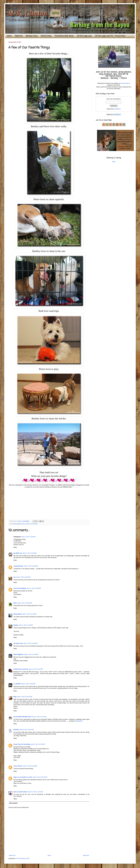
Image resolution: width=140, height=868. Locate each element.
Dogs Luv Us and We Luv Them (23, 777)
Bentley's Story (32, 36)
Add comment (13, 803)
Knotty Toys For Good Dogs (22, 744)
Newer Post (12, 855)
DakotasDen (79, 721)
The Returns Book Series (64, 36)
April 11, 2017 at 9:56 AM (34, 588)
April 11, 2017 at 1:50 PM (26, 625)
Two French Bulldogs (20, 588)
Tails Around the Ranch (20, 792)
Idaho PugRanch (18, 654)
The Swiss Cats (18, 643)
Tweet (114, 162)
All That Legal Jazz (84, 36)
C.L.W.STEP (17, 684)
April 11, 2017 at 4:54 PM (31, 654)
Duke (15, 603)
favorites (28, 524)
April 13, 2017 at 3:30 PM (38, 744)
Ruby (15, 697)
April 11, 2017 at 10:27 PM (25, 697)
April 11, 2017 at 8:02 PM (28, 684)
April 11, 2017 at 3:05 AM (28, 537)
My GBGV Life (18, 553)
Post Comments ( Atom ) (23, 859)
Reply (15, 547)
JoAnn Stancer (18, 766)
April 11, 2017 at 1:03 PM (29, 614)
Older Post (86, 855)
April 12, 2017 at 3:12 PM (39, 717)
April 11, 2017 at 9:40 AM (23, 577)
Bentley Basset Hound (19, 524)
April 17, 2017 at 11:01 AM (35, 792)
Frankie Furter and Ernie (21, 669)
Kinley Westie (18, 614)
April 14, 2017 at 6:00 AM (30, 766)
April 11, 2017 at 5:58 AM (30, 553)
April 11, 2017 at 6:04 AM (31, 566)
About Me (19, 36)
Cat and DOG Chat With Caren (22, 717)
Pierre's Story (46, 36)
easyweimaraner (18, 566)
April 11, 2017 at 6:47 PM (36, 669)
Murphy (16, 625)
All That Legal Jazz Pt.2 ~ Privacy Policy (110, 36)
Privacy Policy (125, 83)
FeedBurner (117, 109)
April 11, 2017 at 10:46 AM (25, 603)
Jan (15, 577)
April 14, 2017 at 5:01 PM (40, 777)
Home (9, 36)
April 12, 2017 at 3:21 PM (27, 730)
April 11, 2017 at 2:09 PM (30, 643)
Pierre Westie (34, 524)
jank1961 (16, 730)
